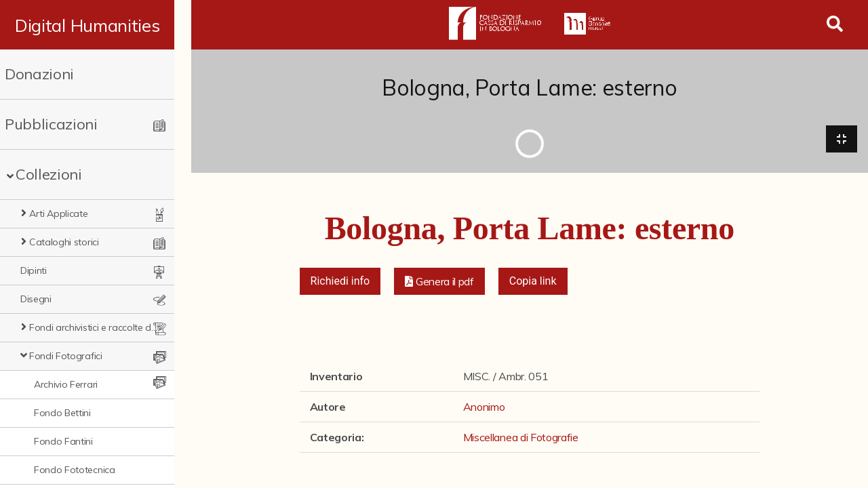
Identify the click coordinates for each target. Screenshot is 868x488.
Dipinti (34, 270)
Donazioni (39, 74)
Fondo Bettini (62, 413)
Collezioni (49, 174)
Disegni (36, 299)
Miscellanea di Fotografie (521, 438)
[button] (439, 282)
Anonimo (484, 407)
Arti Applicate (59, 213)
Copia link (533, 282)
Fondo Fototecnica (75, 470)
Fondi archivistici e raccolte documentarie (102, 327)
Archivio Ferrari (66, 384)
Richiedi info (340, 282)
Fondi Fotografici (66, 356)
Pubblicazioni (51, 124)
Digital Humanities (95, 25)
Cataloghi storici (64, 242)
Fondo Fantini (63, 441)
